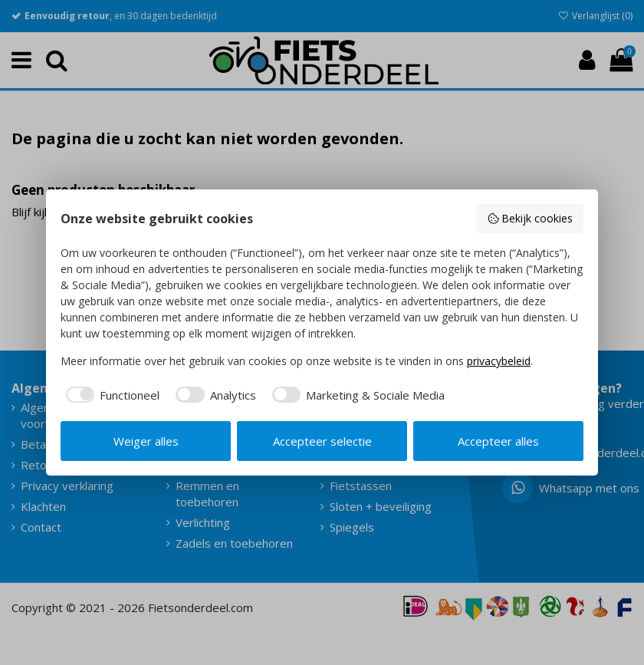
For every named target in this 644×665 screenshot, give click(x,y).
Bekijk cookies (530, 218)
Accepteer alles (498, 441)
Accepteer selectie (322, 441)
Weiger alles (146, 441)
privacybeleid (499, 361)
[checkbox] (110, 395)
